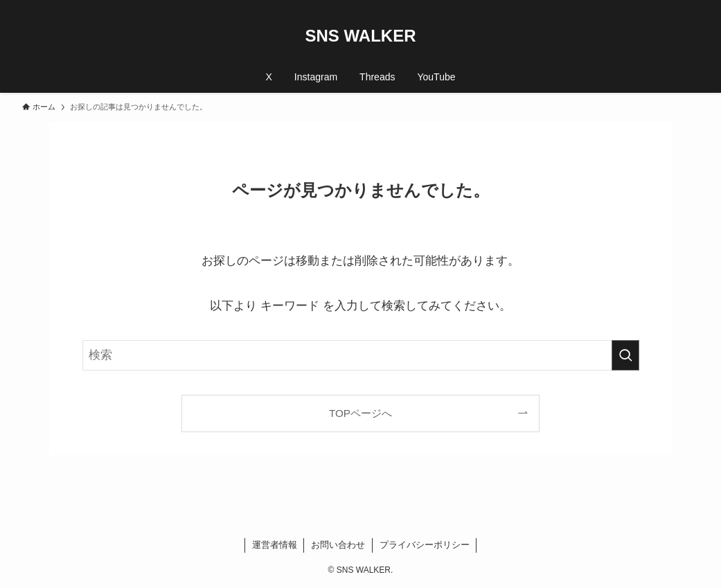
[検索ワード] (361, 355)
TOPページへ (360, 413)
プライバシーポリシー (425, 545)
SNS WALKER (360, 36)
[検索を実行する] (625, 355)
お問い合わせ (338, 545)
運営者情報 (275, 545)
